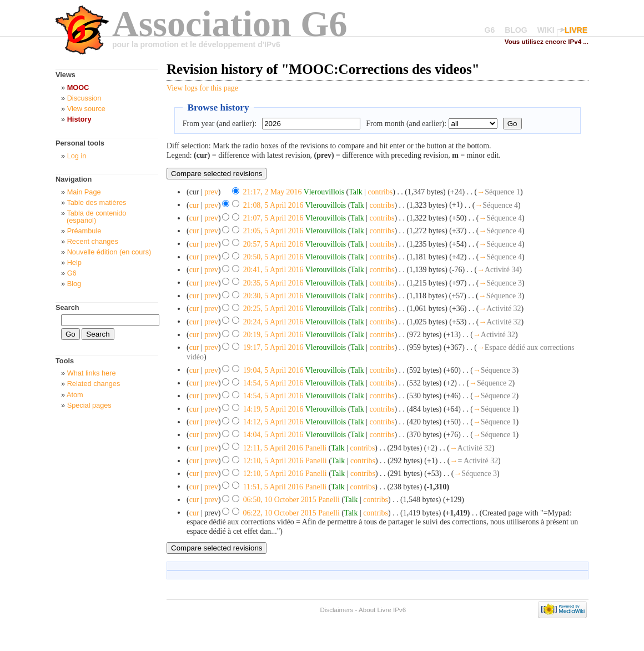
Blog (74, 284)
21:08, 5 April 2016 (273, 205)
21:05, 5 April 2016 (273, 231)
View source (86, 109)
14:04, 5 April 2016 (273, 435)
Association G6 (230, 24)
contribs (380, 192)
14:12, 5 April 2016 (273, 422)
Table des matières (96, 202)
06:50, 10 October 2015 (280, 500)
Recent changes (93, 241)
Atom (75, 395)
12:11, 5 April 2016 (273, 447)
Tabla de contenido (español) (96, 217)
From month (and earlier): (406, 124)
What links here (92, 373)
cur (194, 205)
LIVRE (576, 30)
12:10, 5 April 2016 (273, 461)
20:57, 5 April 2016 (273, 244)
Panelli (316, 447)
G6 (490, 30)
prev (211, 192)
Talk (356, 192)
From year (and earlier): (220, 124)
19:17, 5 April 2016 (273, 347)
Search (67, 307)
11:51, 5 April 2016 (273, 486)
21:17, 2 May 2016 (273, 192)
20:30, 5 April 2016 (273, 296)
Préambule (84, 231)
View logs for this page (202, 88)
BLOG (516, 30)
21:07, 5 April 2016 (273, 218)
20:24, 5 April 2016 (273, 321)
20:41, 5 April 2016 (273, 270)
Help (74, 262)
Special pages (89, 405)
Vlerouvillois (324, 192)
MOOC (78, 87)
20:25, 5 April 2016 (273, 309)
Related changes (94, 384)
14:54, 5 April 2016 (273, 383)
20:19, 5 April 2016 (273, 335)
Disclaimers (336, 610)
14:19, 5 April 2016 (273, 409)
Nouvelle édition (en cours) (109, 252)
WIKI (546, 30)
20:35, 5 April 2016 (273, 282)
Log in (77, 156)
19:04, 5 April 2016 (273, 370)
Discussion (84, 98)
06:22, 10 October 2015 (280, 512)
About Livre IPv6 (382, 610)
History (79, 119)
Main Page (84, 192)
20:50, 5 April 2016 (273, 257)
